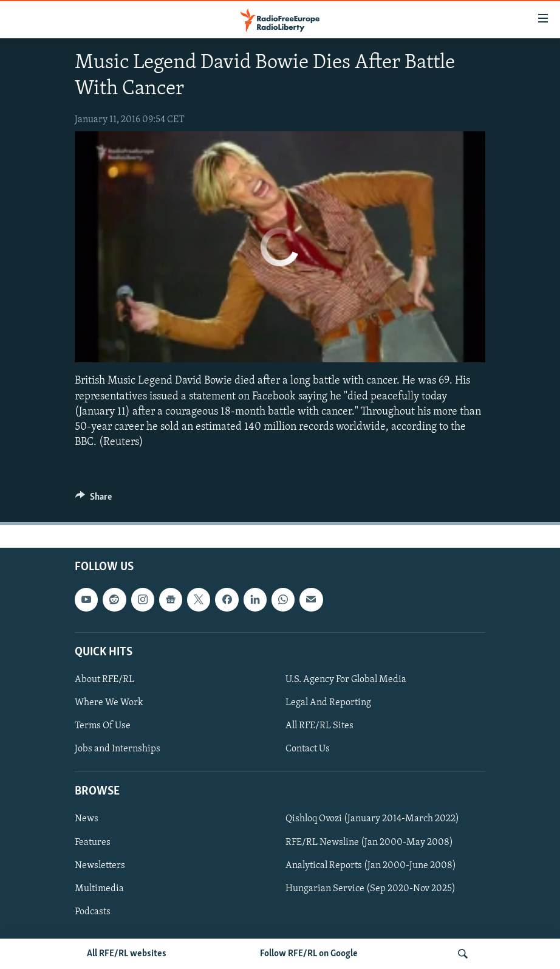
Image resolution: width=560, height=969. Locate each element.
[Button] (94, 500)
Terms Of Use (103, 726)
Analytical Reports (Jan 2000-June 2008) (371, 866)
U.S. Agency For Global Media (346, 680)
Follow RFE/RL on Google (309, 954)
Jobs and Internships (118, 749)
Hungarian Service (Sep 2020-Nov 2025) (370, 889)
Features (93, 843)
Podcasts (93, 912)
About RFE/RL (104, 680)
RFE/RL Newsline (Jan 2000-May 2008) (369, 843)
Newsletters (100, 866)
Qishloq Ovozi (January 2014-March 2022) (372, 819)
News (87, 819)
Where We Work (109, 703)
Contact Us (308, 749)
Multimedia (99, 889)
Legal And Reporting (328, 703)
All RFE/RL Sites (319, 726)
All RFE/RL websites (127, 954)
